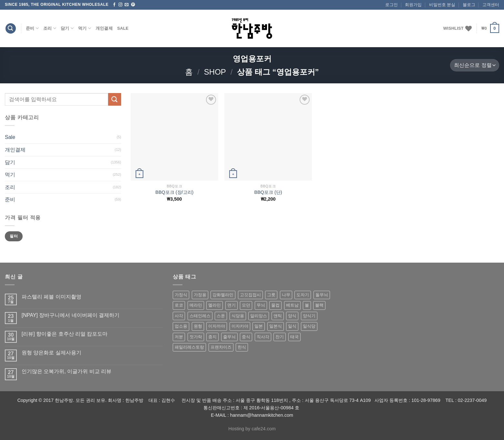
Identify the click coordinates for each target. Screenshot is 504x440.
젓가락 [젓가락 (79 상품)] (196, 337)
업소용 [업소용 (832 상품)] (181, 326)
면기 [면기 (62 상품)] (231, 305)
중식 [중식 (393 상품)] (246, 337)
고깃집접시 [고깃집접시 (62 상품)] (250, 295)
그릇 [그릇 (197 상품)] (271, 295)
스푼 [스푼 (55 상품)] (221, 316)
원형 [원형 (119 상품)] (198, 326)
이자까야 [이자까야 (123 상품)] (217, 326)
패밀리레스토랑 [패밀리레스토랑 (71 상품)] (189, 347)
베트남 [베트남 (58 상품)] (292, 305)
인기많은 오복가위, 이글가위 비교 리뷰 (67, 371)
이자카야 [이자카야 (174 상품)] (240, 326)
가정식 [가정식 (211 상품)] (181, 295)
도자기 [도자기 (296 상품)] (303, 295)
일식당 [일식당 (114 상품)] (309, 326)
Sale (123, 28)
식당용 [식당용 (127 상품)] (238, 316)
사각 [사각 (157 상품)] (179, 316)
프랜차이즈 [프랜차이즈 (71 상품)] (221, 347)
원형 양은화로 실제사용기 (51, 353)
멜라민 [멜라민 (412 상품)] (215, 305)
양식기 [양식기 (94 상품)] (309, 316)
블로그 (469, 5)
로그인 (391, 5)
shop (215, 72)
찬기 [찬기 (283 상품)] (280, 337)
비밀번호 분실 (442, 5)
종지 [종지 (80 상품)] (212, 337)
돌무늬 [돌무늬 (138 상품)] (322, 295)
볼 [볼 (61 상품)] (307, 305)
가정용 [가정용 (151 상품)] (200, 295)
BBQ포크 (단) (268, 192)
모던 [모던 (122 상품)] (246, 305)
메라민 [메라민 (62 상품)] (196, 305)
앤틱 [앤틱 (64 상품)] (278, 316)
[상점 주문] (475, 65)
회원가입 (413, 5)
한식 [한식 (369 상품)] (242, 347)
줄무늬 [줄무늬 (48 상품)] (229, 337)
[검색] (11, 29)
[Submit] (115, 99)
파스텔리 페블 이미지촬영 (51, 297)
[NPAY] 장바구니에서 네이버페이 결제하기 (71, 315)
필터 (14, 236)
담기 (67, 28)
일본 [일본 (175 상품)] (259, 326)
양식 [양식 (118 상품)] (292, 316)
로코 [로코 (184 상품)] (179, 305)
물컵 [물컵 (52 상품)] (275, 305)
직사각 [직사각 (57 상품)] (263, 337)
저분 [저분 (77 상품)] (179, 337)
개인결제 (104, 28)
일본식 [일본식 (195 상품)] (276, 326)
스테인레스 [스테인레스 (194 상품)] (200, 316)
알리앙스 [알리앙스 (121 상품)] (259, 316)
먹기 (85, 28)
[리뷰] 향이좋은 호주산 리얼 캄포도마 (65, 334)
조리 (50, 28)
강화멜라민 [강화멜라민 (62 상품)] (223, 295)
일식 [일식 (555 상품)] (292, 326)
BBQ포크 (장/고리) (174, 192)
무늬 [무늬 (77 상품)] (261, 305)
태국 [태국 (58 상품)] (294, 337)
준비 (32, 28)
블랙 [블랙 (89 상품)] (319, 305)
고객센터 (491, 5)
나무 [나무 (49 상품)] (286, 295)
